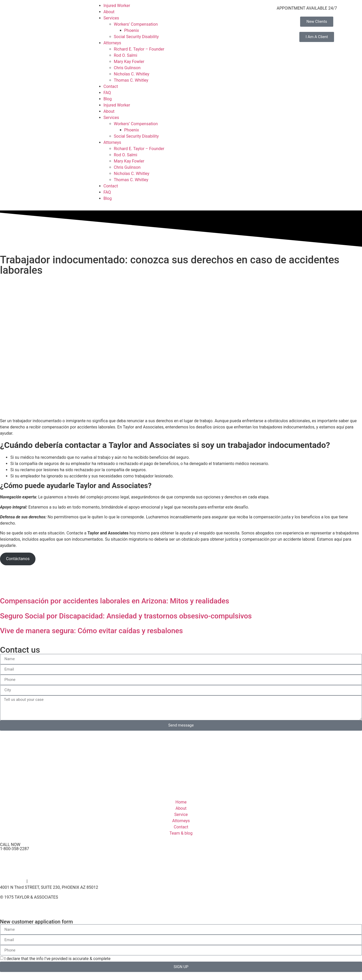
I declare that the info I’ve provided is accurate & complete (57, 959)
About (109, 12)
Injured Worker (117, 6)
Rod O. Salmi (126, 55)
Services (111, 18)
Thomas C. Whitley (131, 80)
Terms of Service (44, 881)
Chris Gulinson (127, 68)
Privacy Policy (13, 881)
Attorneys (112, 43)
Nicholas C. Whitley (132, 74)
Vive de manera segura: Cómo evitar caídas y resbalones (91, 631)
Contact (111, 86)
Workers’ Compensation (136, 24)
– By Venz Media (73, 897)
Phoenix (132, 30)
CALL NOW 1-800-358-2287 (15, 847)
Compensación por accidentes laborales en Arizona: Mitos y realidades (115, 601)
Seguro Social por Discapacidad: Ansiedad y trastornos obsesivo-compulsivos (126, 616)
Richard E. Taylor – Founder (139, 49)
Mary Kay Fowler (129, 62)
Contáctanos (18, 559)
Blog (108, 99)
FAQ (107, 93)
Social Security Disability (136, 37)
